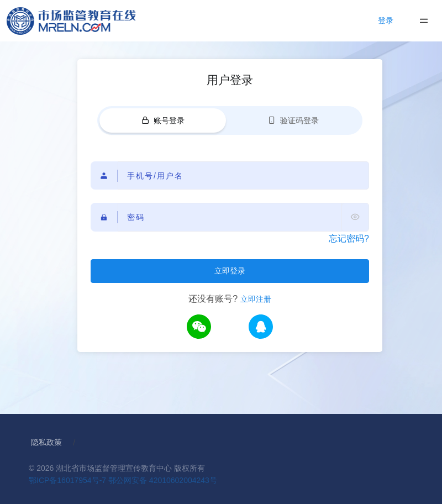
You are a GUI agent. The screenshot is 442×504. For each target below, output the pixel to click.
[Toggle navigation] (423, 21)
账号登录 (163, 120)
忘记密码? (349, 238)
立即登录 (230, 271)
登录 (386, 20)
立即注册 (256, 299)
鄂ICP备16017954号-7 (67, 480)
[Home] (82, 21)
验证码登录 (293, 120)
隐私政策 (46, 442)
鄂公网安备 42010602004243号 (163, 480)
